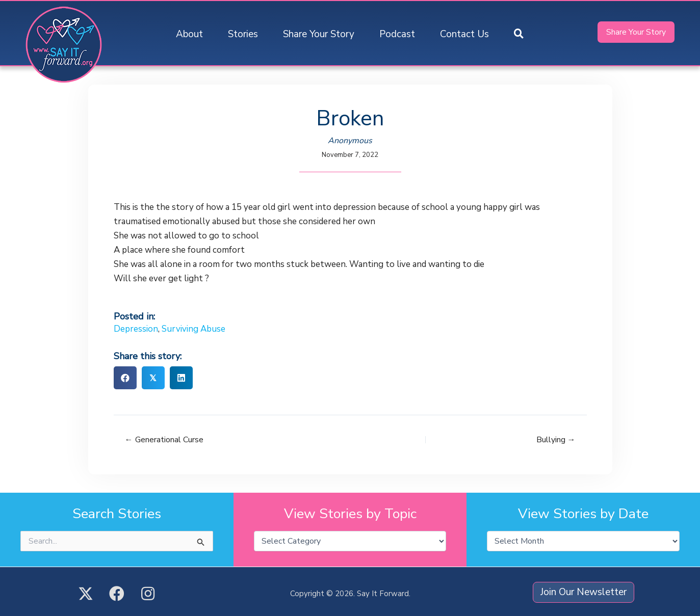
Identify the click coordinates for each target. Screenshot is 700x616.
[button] (519, 34)
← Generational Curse (164, 440)
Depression (136, 329)
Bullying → (556, 440)
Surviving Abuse (193, 329)
